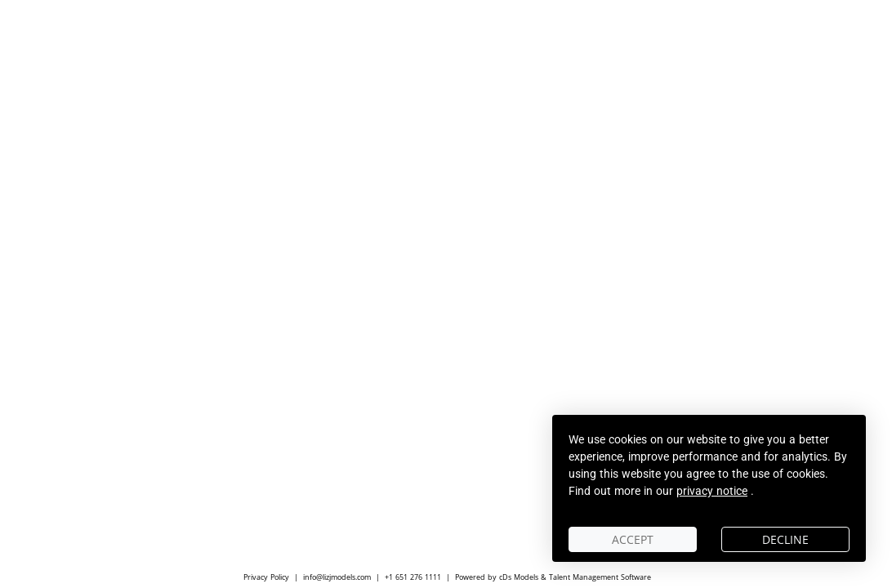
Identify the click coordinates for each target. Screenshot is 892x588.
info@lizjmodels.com (337, 577)
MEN (293, 355)
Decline (785, 539)
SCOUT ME (669, 355)
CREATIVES (496, 355)
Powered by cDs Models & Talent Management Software (553, 577)
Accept (633, 539)
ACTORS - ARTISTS (388, 355)
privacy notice (712, 491)
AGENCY (582, 355)
